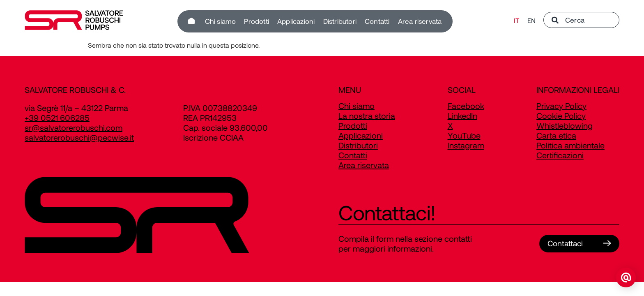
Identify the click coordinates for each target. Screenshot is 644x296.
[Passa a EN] (531, 22)
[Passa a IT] (516, 22)
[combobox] (581, 21)
